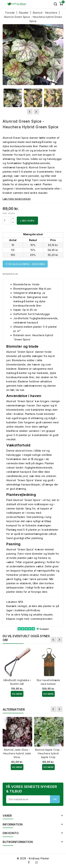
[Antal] (7, 220)
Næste (60, 640)
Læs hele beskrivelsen (17, 199)
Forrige (54, 640)
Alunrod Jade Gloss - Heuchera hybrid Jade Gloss (17, 753)
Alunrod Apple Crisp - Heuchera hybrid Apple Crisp (48, 753)
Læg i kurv (27, 221)
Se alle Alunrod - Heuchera (25, 264)
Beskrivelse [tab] (10, 274)
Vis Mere (17, 694)
